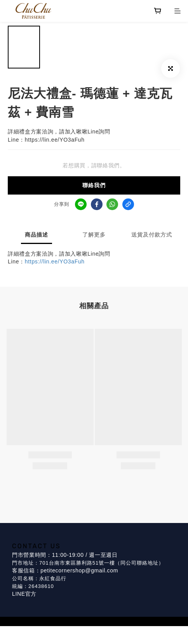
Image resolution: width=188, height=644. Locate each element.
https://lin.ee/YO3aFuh (55, 261)
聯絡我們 (94, 185)
